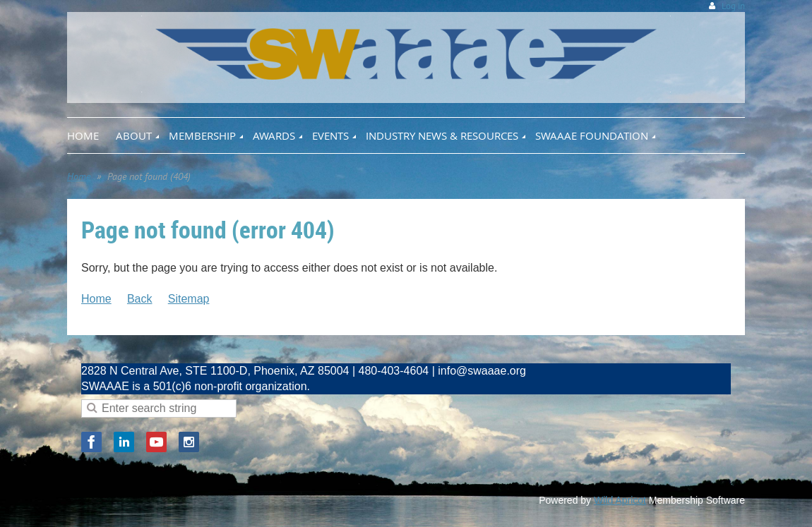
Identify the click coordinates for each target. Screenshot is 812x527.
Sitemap (189, 299)
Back (140, 299)
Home (79, 176)
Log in (733, 6)
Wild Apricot (620, 500)
